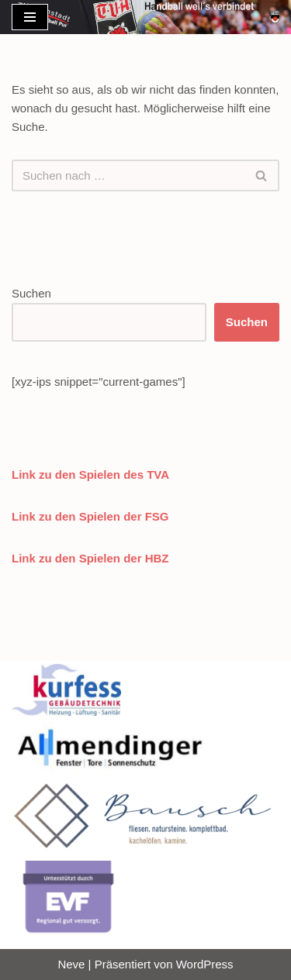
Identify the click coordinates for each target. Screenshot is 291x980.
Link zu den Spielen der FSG (90, 516)
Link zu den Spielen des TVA (90, 475)
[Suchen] (128, 175)
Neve (71, 964)
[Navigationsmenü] (30, 17)
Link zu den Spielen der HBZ (90, 558)
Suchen (31, 293)
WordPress (205, 964)
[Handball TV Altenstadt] (275, 17)
